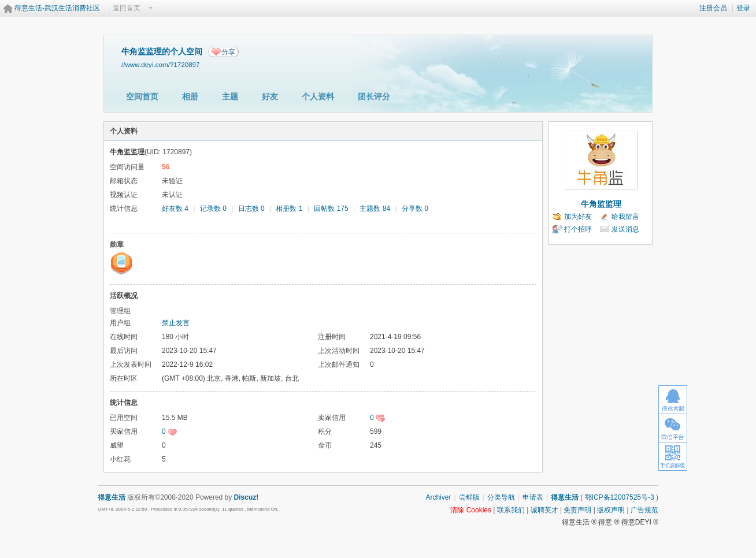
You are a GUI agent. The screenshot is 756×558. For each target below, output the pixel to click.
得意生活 (565, 497)
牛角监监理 (601, 204)
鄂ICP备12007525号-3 (620, 497)
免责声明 (577, 510)
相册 (190, 96)
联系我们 (511, 510)
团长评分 (374, 96)
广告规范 (644, 510)
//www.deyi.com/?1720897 (161, 64)
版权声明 (611, 510)
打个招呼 (578, 229)
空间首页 (142, 96)
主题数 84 (375, 209)
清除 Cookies (471, 510)
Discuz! (247, 497)
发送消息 (625, 229)
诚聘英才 (544, 510)
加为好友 (578, 217)
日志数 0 (251, 209)
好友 (270, 96)
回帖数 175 (331, 209)
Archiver (438, 497)
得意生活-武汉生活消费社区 (57, 8)
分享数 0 (415, 209)
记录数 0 (213, 209)
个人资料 (318, 96)
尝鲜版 (469, 497)
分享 (228, 52)
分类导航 (501, 497)
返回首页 (127, 8)
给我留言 (625, 217)
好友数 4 (175, 209)
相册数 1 (289, 209)
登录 (743, 8)
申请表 (533, 497)
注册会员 (713, 8)
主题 (230, 96)
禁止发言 (176, 323)
